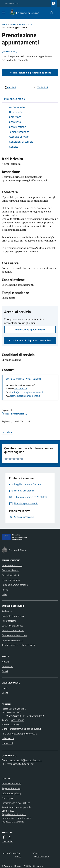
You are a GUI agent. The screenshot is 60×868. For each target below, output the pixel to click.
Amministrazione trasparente (17, 807)
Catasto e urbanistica (12, 626)
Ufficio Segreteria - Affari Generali (23, 379)
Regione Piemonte (11, 3)
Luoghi (5, 688)
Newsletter (8, 841)
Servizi (13, 24)
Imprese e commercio (13, 640)
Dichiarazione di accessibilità (16, 803)
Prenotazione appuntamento (16, 818)
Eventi (5, 693)
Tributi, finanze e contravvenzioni (18, 645)
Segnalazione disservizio (14, 814)
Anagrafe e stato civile (13, 616)
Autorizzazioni (25, 24)
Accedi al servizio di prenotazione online (30, 73)
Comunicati (7, 666)
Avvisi (5, 671)
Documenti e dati (10, 570)
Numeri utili (8, 743)
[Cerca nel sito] (51, 13)
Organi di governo (11, 580)
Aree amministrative (12, 565)
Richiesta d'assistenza (13, 822)
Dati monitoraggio (11, 853)
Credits (17, 857)
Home (4, 24)
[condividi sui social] (9, 87)
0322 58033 (21, 388)
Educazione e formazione (14, 635)
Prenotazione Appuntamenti (30, 330)
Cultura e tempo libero (13, 630)
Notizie (5, 662)
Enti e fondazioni (10, 575)
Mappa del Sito (41, 857)
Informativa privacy (12, 793)
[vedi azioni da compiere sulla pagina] (40, 87)
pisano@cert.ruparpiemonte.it (25, 396)
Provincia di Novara (11, 783)
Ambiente (7, 611)
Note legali (7, 798)
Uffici (4, 594)
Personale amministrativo (15, 585)
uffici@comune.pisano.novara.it (27, 392)
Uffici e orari (8, 738)
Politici (5, 590)
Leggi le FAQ (8, 811)
